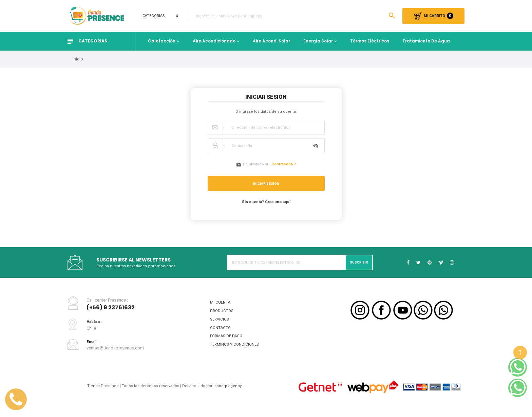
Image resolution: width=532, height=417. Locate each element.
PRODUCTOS (223, 314)
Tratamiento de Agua (426, 41)
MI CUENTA (221, 304)
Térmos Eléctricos (370, 41)
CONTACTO (221, 332)
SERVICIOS (221, 323)
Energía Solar (318, 41)
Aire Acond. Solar (271, 41)
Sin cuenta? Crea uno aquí (266, 203)
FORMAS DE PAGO (228, 341)
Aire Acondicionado (214, 41)
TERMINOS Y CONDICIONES (237, 351)
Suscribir (358, 263)
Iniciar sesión (266, 185)
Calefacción (162, 41)
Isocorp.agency (232, 393)
